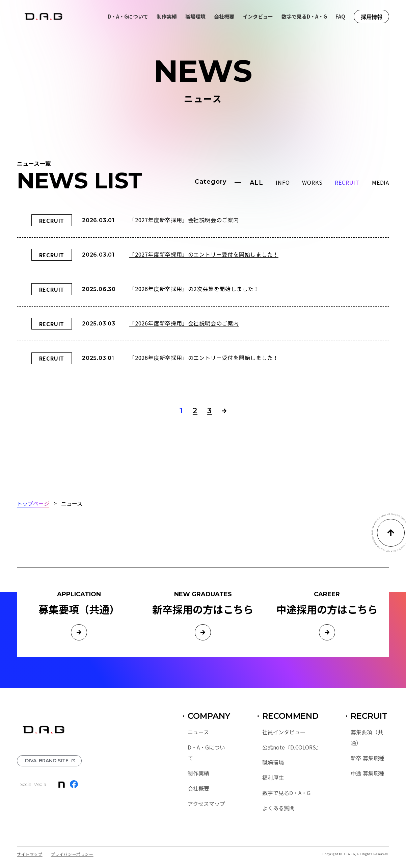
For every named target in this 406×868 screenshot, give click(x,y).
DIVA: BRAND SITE (47, 761)
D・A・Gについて (128, 16)
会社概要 (224, 16)
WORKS (312, 182)
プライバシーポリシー (72, 854)
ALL (256, 183)
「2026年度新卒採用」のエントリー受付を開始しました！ (204, 358)
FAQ (340, 16)
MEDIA (381, 182)
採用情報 (372, 17)
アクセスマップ (206, 804)
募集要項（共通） (367, 737)
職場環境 (195, 16)
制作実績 (167, 16)
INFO (283, 182)
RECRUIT (347, 182)
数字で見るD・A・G (304, 16)
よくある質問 (278, 808)
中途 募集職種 (368, 773)
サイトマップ (30, 854)
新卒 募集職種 (368, 758)
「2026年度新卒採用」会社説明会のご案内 (184, 323)
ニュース (198, 732)
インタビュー (258, 16)
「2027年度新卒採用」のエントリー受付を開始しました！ (204, 254)
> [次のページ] (224, 411)
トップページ (33, 503)
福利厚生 (273, 778)
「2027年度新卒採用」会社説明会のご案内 (184, 220)
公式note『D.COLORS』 (290, 747)
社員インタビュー (284, 732)
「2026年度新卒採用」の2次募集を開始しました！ (194, 288)
